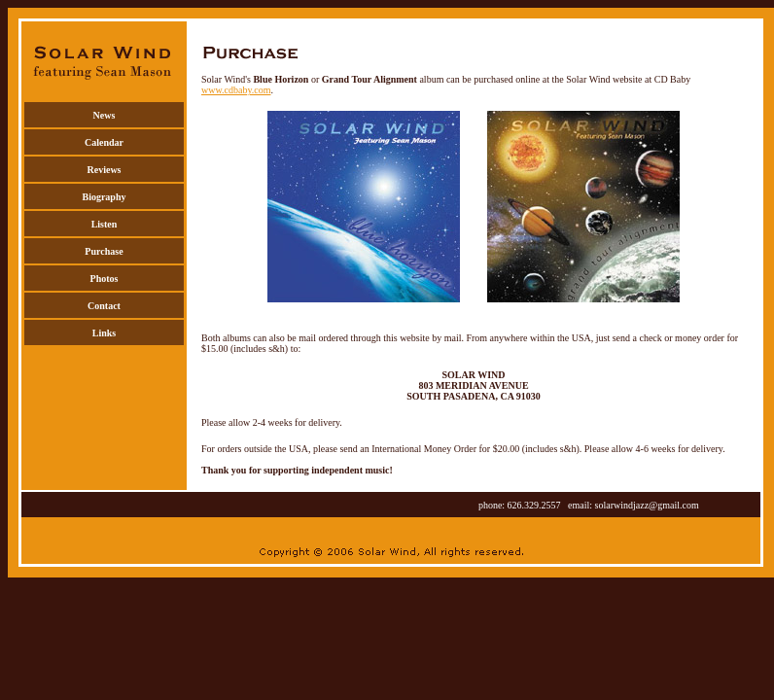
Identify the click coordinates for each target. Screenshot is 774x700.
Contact (104, 306)
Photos (105, 279)
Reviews (105, 170)
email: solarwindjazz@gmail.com (633, 505)
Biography (104, 197)
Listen (105, 224)
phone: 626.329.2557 (523, 505)
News (105, 115)
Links (104, 333)
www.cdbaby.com (236, 90)
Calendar (104, 142)
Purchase (104, 251)
